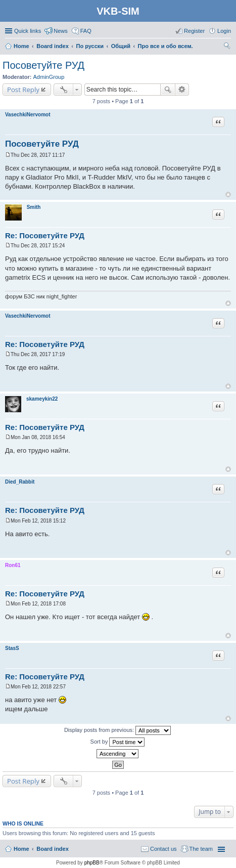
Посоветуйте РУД (43, 65)
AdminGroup (49, 77)
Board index (53, 849)
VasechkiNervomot (28, 115)
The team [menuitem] (201, 849)
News (61, 31)
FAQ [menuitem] (86, 31)
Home (21, 849)
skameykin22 (42, 399)
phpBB (92, 863)
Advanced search (182, 90)
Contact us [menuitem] (163, 849)
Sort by (118, 742)
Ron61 (13, 565)
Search (168, 90)
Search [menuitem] (227, 47)
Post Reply (23, 90)
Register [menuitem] (194, 31)
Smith (34, 207)
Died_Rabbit (20, 482)
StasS (12, 648)
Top (228, 194)
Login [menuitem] (224, 31)
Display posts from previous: (117, 730)
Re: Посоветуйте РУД (45, 235)
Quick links (28, 31)
